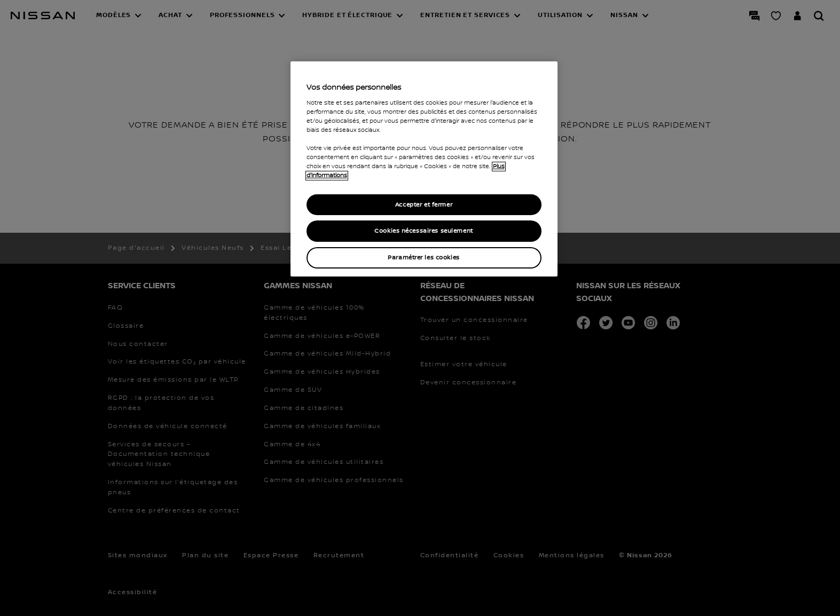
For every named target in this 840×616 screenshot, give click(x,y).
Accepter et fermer (424, 205)
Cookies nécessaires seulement (424, 231)
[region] (424, 169)
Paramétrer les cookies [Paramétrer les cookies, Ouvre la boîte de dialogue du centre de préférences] (424, 258)
